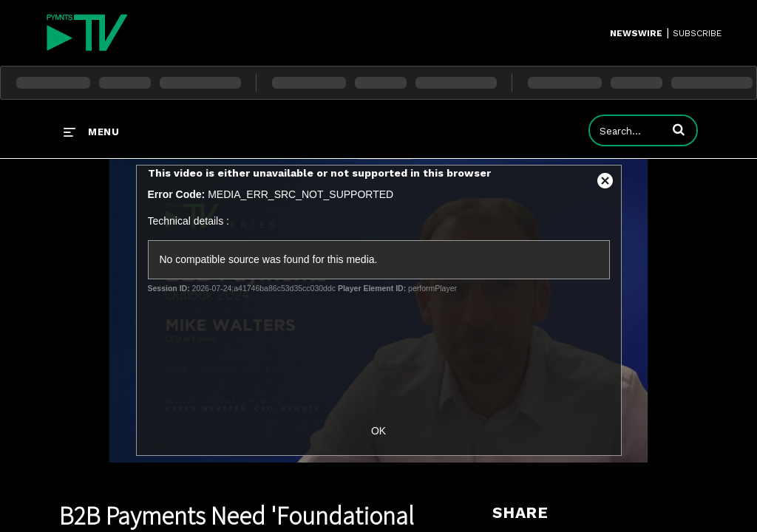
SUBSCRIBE (697, 33)
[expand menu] (91, 132)
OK (378, 431)
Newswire (636, 33)
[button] (679, 129)
